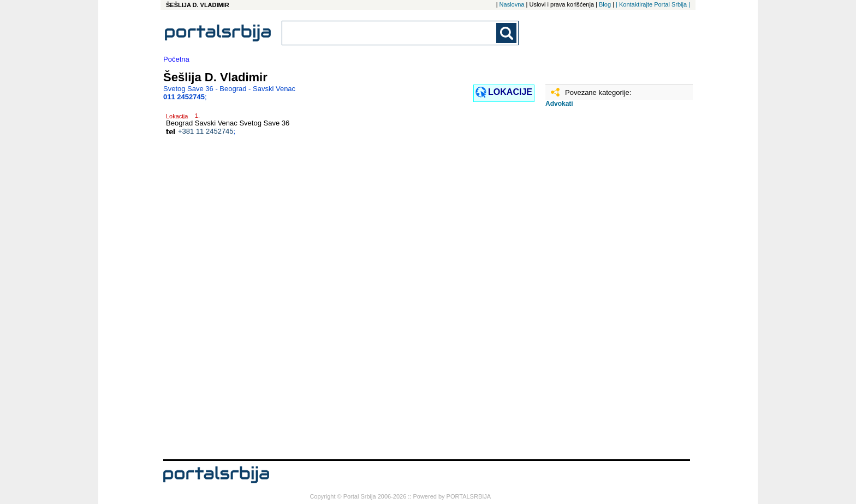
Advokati (559, 104)
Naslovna (512, 4)
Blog (605, 4)
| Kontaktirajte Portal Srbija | (653, 4)
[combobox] (390, 33)
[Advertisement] (600, 287)
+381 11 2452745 (206, 131)
